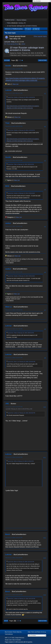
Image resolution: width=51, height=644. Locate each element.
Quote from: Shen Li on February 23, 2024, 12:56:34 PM (21, 362)
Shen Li (8, 307)
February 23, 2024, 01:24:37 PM (14, 358)
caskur (8, 223)
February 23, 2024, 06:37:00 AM (14, 189)
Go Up (6, 621)
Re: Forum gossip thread (11, 44)
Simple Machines (20, 638)
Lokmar (23, 44)
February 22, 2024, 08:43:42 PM (14, 93)
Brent (7, 534)
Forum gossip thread (17, 36)
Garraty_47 (22, 23)
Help (29, 632)
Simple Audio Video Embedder (13, 640)
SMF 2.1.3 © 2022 (10, 638)
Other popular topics (40, 36)
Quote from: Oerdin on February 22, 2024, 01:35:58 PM (21, 97)
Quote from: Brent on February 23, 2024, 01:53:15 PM (21, 562)
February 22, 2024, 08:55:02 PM (14, 126)
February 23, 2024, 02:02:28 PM (14, 558)
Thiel (7, 123)
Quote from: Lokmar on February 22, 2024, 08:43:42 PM (21, 413)
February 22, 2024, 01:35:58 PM (14, 69)
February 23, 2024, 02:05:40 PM (14, 595)
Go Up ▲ (44, 632)
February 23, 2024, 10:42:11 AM (14, 272)
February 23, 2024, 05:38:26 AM (14, 160)
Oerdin (8, 66)
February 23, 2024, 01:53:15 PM (14, 538)
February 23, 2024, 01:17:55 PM (14, 329)
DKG (7, 186)
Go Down (7, 60)
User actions (42, 60)
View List (15, 84)
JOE (7, 404)
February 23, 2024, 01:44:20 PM (14, 457)
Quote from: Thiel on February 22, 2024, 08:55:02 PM (21, 164)
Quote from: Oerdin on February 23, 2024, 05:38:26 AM (21, 193)
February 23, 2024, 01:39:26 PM (14, 407)
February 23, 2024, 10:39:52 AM (14, 226)
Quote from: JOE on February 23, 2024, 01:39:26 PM (21, 461)
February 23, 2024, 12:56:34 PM (14, 310)
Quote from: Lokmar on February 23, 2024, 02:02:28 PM (21, 599)
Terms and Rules (36, 632)
